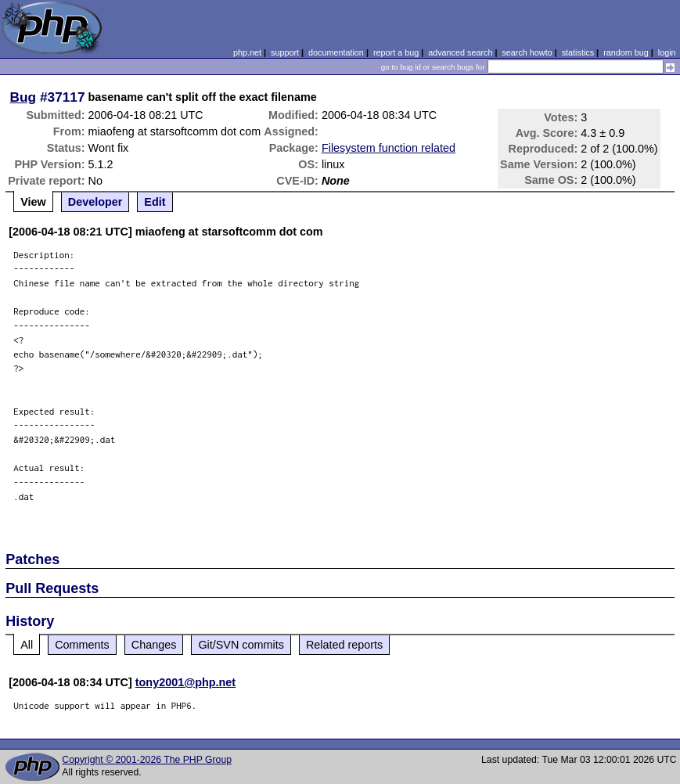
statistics (578, 52)
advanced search (460, 52)
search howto (527, 52)
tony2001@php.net (185, 682)
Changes (154, 645)
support (285, 52)
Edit (155, 202)
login (667, 52)
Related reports (344, 645)
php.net (247, 52)
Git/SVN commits (241, 645)
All (27, 645)
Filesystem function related (389, 148)
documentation (336, 52)
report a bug (396, 52)
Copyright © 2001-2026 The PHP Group (147, 760)
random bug (626, 52)
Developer (95, 202)
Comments (82, 645)
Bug (23, 97)
